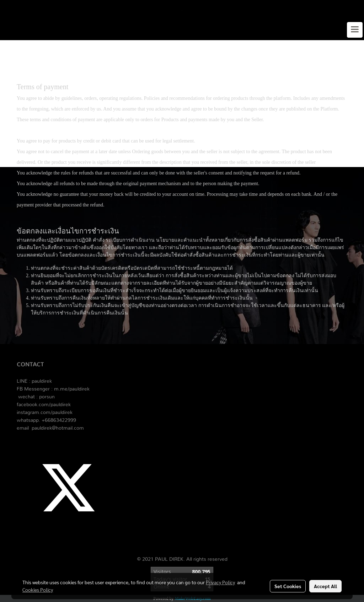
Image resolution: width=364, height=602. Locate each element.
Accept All (325, 586)
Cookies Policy (38, 590)
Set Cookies (288, 586)
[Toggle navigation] (355, 30)
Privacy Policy (220, 582)
